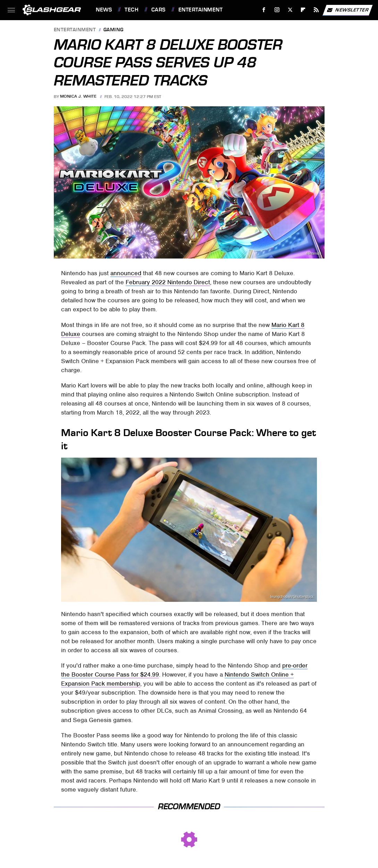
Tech (132, 10)
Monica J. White (78, 97)
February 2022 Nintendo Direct (168, 282)
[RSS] (316, 10)
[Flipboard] (303, 10)
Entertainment (201, 10)
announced (126, 273)
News (104, 10)
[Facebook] (264, 10)
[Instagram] (277, 10)
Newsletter (347, 10)
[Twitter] (290, 10)
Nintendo (314, 253)
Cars (158, 10)
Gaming (114, 30)
